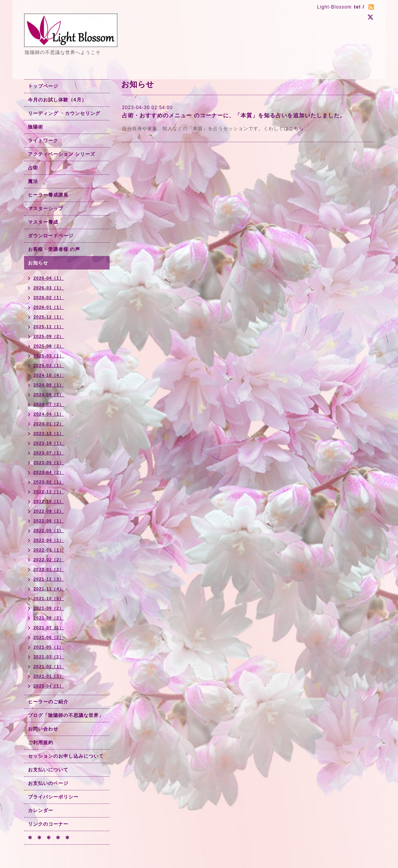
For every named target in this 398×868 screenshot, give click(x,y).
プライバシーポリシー (53, 797)
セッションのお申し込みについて (66, 756)
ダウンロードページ (51, 236)
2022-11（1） (49, 492)
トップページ (43, 86)
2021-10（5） (49, 598)
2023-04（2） (49, 472)
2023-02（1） (49, 482)
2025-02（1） (49, 365)
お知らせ (38, 263)
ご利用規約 (41, 743)
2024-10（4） (49, 375)
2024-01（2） (49, 424)
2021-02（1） (49, 666)
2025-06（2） (49, 346)
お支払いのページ (48, 783)
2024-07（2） (49, 404)
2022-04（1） (49, 540)
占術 (33, 168)
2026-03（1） (49, 288)
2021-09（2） (49, 608)
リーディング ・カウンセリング (64, 113)
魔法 (33, 181)
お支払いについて (48, 770)
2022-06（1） (49, 521)
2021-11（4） (49, 589)
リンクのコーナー (48, 824)
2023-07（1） (49, 453)
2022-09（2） (49, 511)
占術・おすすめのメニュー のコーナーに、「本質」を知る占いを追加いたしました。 (234, 115)
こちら (296, 129)
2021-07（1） (49, 628)
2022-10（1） (49, 501)
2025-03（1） (49, 356)
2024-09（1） (49, 385)
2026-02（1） (49, 297)
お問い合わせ (43, 729)
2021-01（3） (49, 676)
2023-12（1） (49, 433)
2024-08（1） (49, 395)
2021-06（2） (49, 637)
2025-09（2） (49, 336)
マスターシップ (46, 209)
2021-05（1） (49, 647)
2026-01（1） (49, 307)
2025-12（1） (49, 317)
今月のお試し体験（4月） (57, 100)
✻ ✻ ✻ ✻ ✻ (49, 838)
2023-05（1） (49, 463)
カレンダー (41, 811)
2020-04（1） (49, 686)
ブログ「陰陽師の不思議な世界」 (66, 715)
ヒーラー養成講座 (48, 195)
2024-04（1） (49, 414)
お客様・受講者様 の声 (54, 249)
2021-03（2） (49, 657)
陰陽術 (36, 127)
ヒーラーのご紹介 (48, 702)
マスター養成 (43, 222)
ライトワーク (43, 141)
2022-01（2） (49, 569)
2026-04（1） (49, 278)
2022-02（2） (49, 560)
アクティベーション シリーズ (62, 154)
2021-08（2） (49, 618)
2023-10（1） (49, 443)
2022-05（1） (49, 531)
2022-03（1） (49, 550)
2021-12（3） (49, 579)
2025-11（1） (49, 327)
